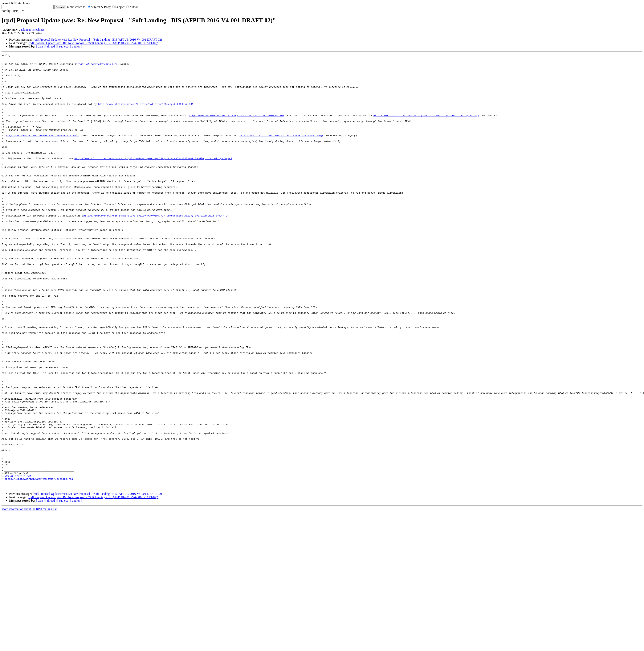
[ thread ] (51, 46)
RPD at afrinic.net (18, 561)
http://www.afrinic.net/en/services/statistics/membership (281, 152)
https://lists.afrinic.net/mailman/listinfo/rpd (39, 564)
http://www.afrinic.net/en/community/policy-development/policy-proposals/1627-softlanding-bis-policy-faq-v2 (153, 179)
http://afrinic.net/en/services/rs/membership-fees (42, 152)
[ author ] (76, 46)
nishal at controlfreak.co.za (97, 66)
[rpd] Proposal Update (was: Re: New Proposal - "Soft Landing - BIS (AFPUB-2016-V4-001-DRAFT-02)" (98, 40)
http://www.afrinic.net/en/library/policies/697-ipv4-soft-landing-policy (426, 128)
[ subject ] (63, 46)
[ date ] (40, 46)
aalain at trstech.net (32, 30)
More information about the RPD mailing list (29, 595)
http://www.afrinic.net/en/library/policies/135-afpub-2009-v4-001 (146, 114)
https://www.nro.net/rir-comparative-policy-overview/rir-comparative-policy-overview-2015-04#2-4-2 (155, 248)
